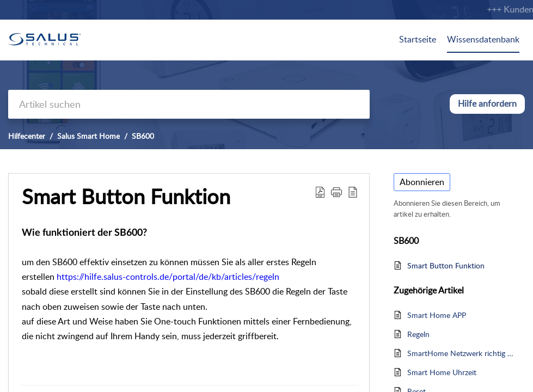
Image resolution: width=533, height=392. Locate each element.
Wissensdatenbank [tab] (483, 39)
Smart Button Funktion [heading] (126, 197)
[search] (189, 104)
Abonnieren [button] (422, 182)
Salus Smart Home (88, 136)
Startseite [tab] (418, 39)
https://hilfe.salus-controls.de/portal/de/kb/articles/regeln (168, 277)
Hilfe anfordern (487, 103)
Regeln (418, 334)
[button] (320, 192)
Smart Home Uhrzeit (442, 372)
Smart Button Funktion (446, 265)
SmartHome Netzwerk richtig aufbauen (461, 353)
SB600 (143, 136)
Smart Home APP (437, 315)
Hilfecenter (27, 136)
